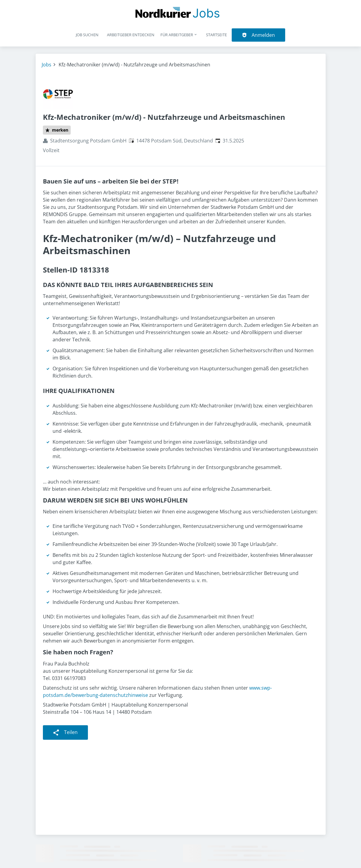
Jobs (47, 65)
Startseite (216, 35)
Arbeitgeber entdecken (131, 35)
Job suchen (87, 35)
